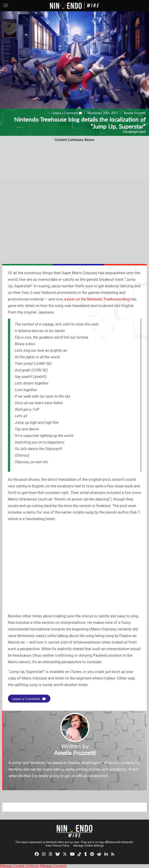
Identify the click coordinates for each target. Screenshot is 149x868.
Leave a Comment (68, 113)
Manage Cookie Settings (89, 846)
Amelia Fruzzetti (135, 113)
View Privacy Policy (57, 846)
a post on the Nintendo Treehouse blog (97, 299)
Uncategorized (134, 132)
